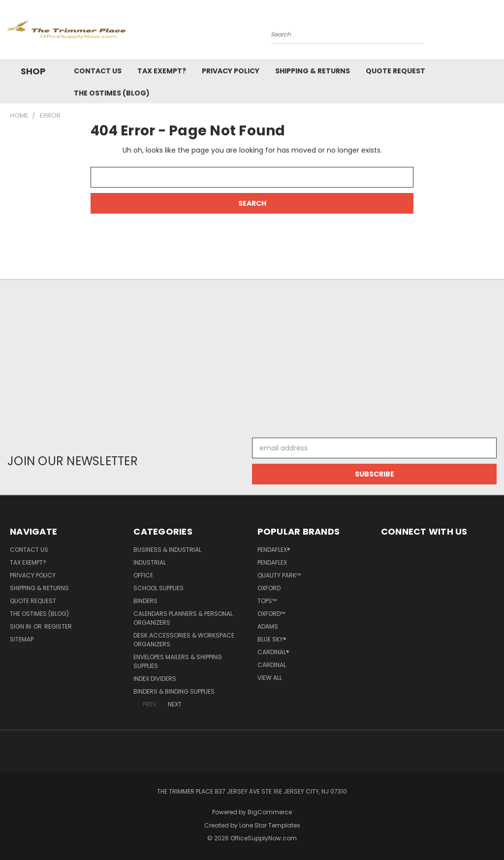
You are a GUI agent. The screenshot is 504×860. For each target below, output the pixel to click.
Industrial (150, 562)
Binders (145, 601)
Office (143, 575)
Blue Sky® (272, 639)
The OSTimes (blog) (112, 93)
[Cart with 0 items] (494, 32)
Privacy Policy (231, 71)
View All (270, 678)
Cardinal (272, 665)
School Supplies (158, 588)
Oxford (269, 588)
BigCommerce (270, 812)
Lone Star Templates (270, 825)
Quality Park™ (279, 575)
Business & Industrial (167, 550)
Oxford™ (271, 614)
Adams (268, 626)
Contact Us (98, 71)
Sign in (21, 626)
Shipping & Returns (313, 71)
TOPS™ (267, 601)
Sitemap (22, 639)
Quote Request (395, 71)
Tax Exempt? (162, 71)
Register (58, 626)
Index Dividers (155, 679)
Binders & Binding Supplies (174, 691)
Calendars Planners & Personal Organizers (183, 618)
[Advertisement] (252, 354)
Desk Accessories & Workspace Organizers (184, 640)
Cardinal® (273, 652)
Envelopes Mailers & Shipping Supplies (178, 661)
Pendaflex (272, 562)
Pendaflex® (274, 550)
